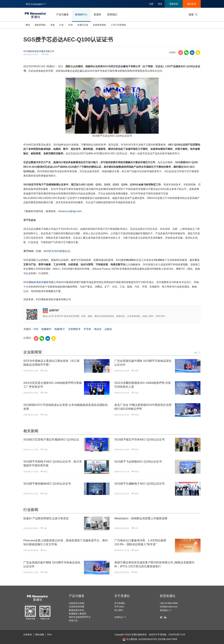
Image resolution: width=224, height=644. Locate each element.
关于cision (119, 607)
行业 (61, 25)
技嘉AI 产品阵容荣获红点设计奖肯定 (46, 518)
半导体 (87, 329)
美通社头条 (83, 25)
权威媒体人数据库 (78, 614)
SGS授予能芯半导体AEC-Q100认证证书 (139, 440)
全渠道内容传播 (77, 607)
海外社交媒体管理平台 (80, 617)
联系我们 (112, 15)
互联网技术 (74, 329)
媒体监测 (192, 4)
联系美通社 (168, 596)
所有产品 (73, 621)
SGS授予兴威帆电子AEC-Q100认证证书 (139, 484)
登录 (160, 4)
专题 (52, 25)
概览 (28, 25)
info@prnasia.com (169, 607)
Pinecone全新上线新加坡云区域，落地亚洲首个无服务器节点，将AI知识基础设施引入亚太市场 (65, 542)
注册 (151, 4)
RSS (50, 635)
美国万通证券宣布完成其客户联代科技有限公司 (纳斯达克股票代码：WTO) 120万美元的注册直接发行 (154, 564)
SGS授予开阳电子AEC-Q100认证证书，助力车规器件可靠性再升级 (53, 464)
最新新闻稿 (40, 25)
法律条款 (28, 635)
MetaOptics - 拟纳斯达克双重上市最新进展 (141, 518)
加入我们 (119, 610)
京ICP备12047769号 (168, 639)
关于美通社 (122, 596)
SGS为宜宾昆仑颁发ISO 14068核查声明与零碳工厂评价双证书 (53, 385)
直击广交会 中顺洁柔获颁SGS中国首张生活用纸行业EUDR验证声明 (143, 407)
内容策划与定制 (77, 603)
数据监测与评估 (77, 610)
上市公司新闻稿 (118, 25)
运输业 (108, 329)
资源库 (97, 15)
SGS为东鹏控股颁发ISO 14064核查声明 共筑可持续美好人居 (143, 385)
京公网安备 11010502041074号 (140, 639)
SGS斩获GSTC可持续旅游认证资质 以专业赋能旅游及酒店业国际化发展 (66, 407)
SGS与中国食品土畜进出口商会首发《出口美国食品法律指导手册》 (51, 363)
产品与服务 (63, 15)
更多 (197, 353)
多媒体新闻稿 (99, 25)
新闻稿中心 (81, 15)
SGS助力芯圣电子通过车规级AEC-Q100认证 (51, 440)
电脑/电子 (60, 329)
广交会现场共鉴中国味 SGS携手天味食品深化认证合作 (143, 363)
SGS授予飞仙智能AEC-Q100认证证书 (138, 462)
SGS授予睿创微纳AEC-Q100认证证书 (47, 484)
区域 (70, 25)
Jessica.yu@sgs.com (70, 211)
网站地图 (40, 635)
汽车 (36, 329)
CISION (172, 635)
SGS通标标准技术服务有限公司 (39, 51)
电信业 (98, 329)
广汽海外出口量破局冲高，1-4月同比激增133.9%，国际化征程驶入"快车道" (140, 542)
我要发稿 (174, 4)
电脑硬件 (46, 329)
